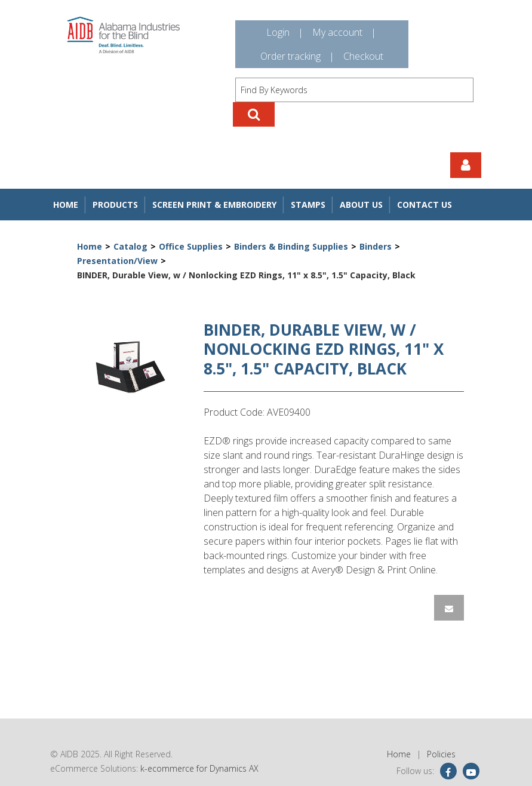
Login (278, 32)
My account (337, 32)
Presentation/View (117, 261)
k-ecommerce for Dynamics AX (199, 768)
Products (115, 205)
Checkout (363, 56)
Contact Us (425, 205)
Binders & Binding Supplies (291, 246)
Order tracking (290, 56)
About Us (361, 205)
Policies (441, 754)
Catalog (130, 246)
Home (66, 205)
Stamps (308, 205)
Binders (376, 246)
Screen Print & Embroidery (214, 205)
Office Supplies (191, 246)
